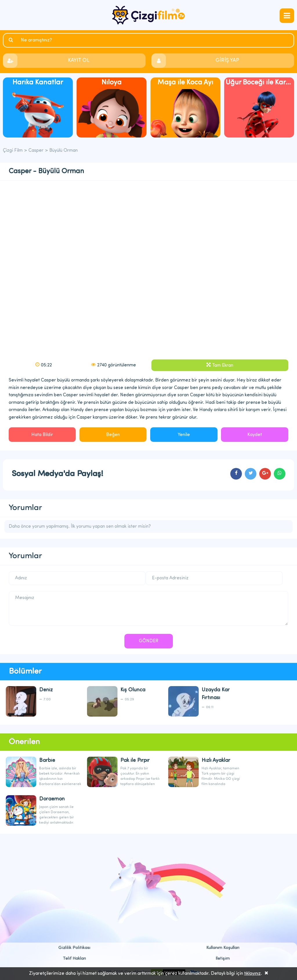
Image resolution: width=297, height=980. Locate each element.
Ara (12, 40)
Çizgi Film (148, 15)
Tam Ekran (223, 366)
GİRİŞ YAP (227, 60)
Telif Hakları (74, 959)
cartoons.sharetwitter (251, 474)
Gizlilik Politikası (74, 948)
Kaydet (255, 435)
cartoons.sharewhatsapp (280, 474)
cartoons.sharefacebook (236, 474)
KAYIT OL (79, 60)
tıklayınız (252, 974)
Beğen (113, 435)
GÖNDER (149, 641)
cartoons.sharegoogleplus (265, 474)
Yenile (184, 435)
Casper (36, 151)
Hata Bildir (42, 435)
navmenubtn (287, 16)
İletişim (223, 959)
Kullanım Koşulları (223, 948)
